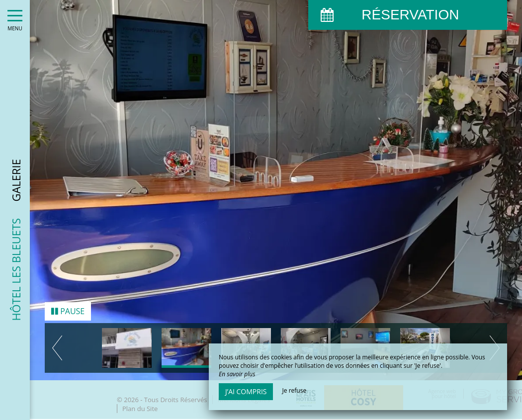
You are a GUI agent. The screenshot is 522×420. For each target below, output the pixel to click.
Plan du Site (140, 407)
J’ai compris (246, 391)
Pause (68, 310)
